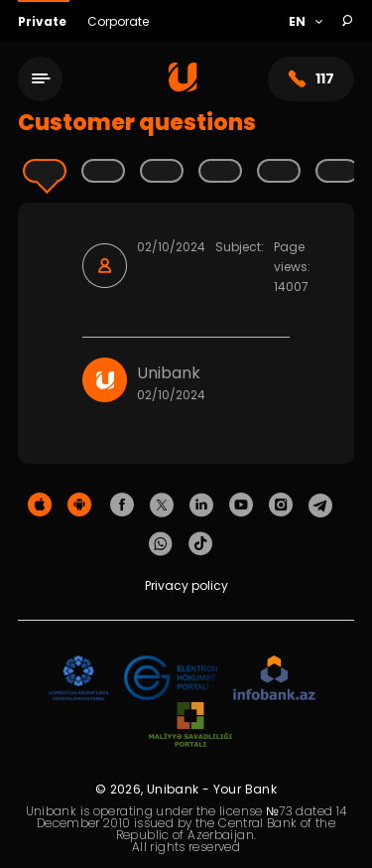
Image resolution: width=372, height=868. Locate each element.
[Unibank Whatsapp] (161, 544)
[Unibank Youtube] (241, 506)
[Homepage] (183, 87)
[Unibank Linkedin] (201, 506)
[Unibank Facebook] (122, 506)
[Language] (305, 22)
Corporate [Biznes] (118, 21)
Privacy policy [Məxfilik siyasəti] (186, 585)
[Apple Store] (40, 506)
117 (311, 79)
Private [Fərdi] (44, 21)
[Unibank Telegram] (320, 506)
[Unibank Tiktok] (200, 544)
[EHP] (171, 679)
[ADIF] (78, 679)
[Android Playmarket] (79, 506)
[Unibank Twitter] (162, 506)
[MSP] (190, 725)
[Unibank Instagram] (281, 506)
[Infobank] (274, 679)
